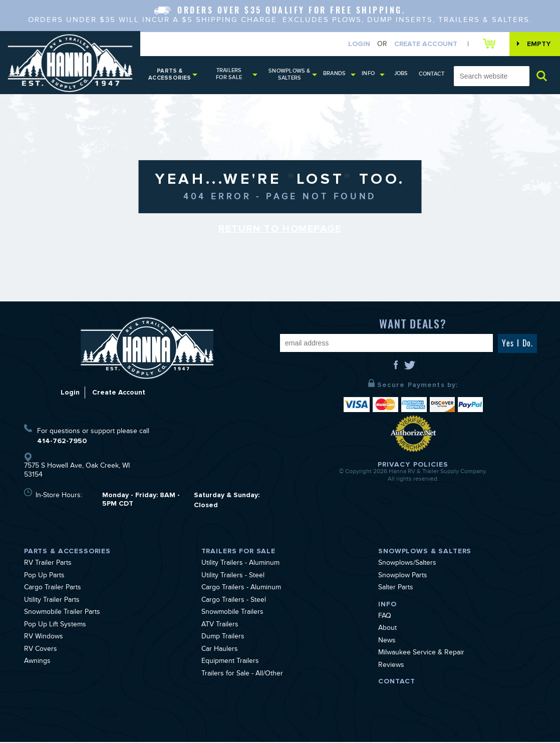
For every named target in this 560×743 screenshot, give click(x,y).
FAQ (385, 618)
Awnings (37, 663)
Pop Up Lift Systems (55, 626)
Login (357, 44)
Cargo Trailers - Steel (234, 602)
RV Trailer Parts (48, 565)
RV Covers (41, 651)
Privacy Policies (413, 465)
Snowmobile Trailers (232, 614)
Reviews (391, 667)
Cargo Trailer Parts (53, 589)
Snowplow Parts (403, 577)
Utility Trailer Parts (52, 602)
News (387, 642)
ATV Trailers (220, 626)
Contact (432, 75)
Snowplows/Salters (407, 565)
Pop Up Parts (44, 577)
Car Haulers (220, 651)
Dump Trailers (223, 638)
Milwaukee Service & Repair (421, 654)
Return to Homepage (280, 230)
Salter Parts (396, 589)
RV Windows (44, 638)
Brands (337, 74)
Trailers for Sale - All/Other (242, 675)
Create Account (423, 44)
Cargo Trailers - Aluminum (241, 589)
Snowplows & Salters (292, 75)
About (387, 630)
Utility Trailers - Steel (233, 577)
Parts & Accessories (170, 75)
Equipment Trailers (230, 663)
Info (371, 74)
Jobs (403, 74)
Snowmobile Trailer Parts (62, 614)
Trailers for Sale (230, 75)
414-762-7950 (62, 442)
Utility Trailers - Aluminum (240, 565)
